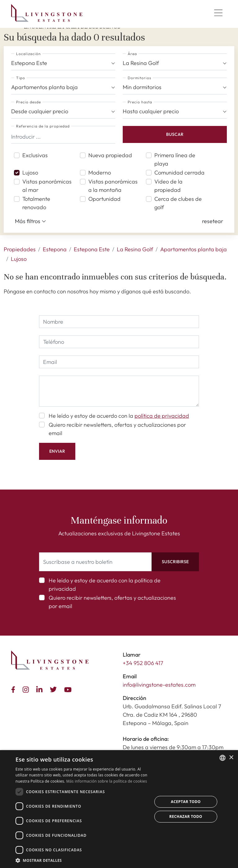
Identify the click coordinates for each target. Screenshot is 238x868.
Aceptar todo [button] (186, 802)
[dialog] (119, 809)
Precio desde (29, 102)
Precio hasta (140, 102)
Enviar (57, 451)
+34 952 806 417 (143, 663)
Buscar (175, 134)
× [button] (231, 758)
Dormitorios (139, 78)
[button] (213, 221)
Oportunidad (104, 199)
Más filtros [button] (31, 221)
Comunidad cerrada (179, 173)
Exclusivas (35, 155)
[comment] (119, 391)
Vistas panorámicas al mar (47, 186)
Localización (29, 54)
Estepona (55, 249)
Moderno (100, 173)
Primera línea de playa (175, 159)
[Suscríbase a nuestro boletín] (95, 562)
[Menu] (218, 13)
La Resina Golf (135, 249)
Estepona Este (92, 249)
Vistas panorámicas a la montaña (113, 186)
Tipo (21, 78)
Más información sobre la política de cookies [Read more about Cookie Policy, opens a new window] (107, 781)
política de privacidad (162, 416)
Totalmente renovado (36, 203)
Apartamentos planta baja (194, 249)
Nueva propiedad (110, 155)
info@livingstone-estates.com (159, 685)
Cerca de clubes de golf (178, 203)
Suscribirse (175, 562)
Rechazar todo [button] (186, 816)
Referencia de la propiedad (43, 126)
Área (132, 54)
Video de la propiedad (168, 186)
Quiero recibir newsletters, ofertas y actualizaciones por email (117, 429)
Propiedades (20, 249)
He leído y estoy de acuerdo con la (119, 416)
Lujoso (30, 173)
